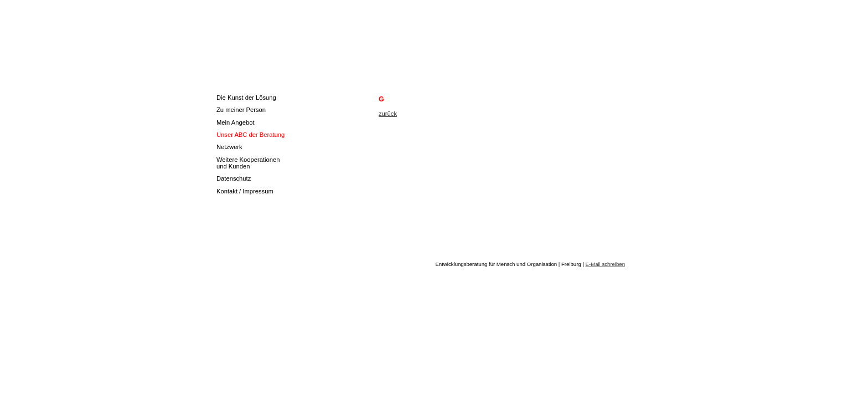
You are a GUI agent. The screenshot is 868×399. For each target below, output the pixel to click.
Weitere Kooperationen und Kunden (248, 163)
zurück (388, 114)
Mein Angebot (236, 122)
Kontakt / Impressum (245, 191)
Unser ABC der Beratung (250, 135)
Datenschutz (234, 178)
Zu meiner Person (241, 110)
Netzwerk (229, 147)
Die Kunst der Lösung (246, 98)
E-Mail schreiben (605, 264)
